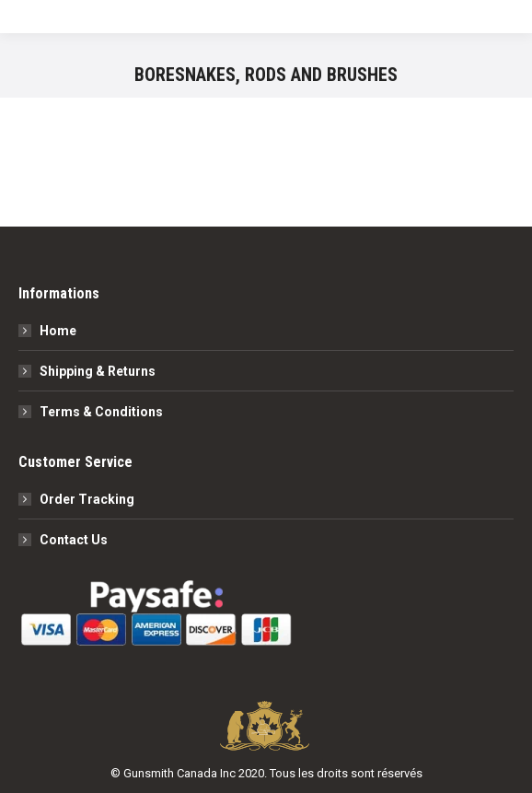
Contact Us (74, 540)
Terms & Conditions (101, 412)
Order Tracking (87, 499)
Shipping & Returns (98, 371)
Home (58, 331)
